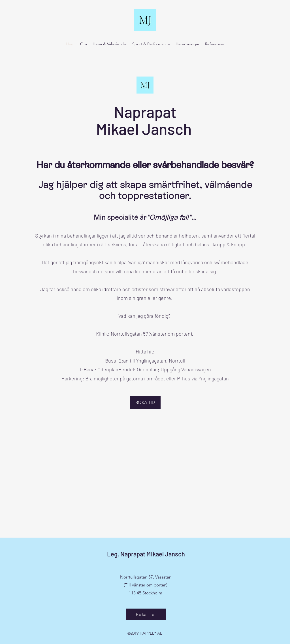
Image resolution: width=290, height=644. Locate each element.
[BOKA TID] (145, 403)
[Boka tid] (146, 614)
